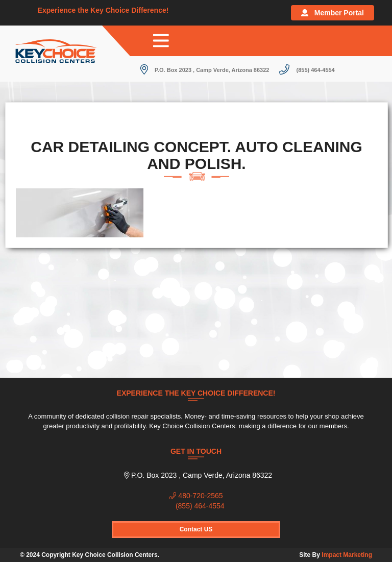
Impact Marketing (347, 555)
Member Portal (333, 13)
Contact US (196, 529)
